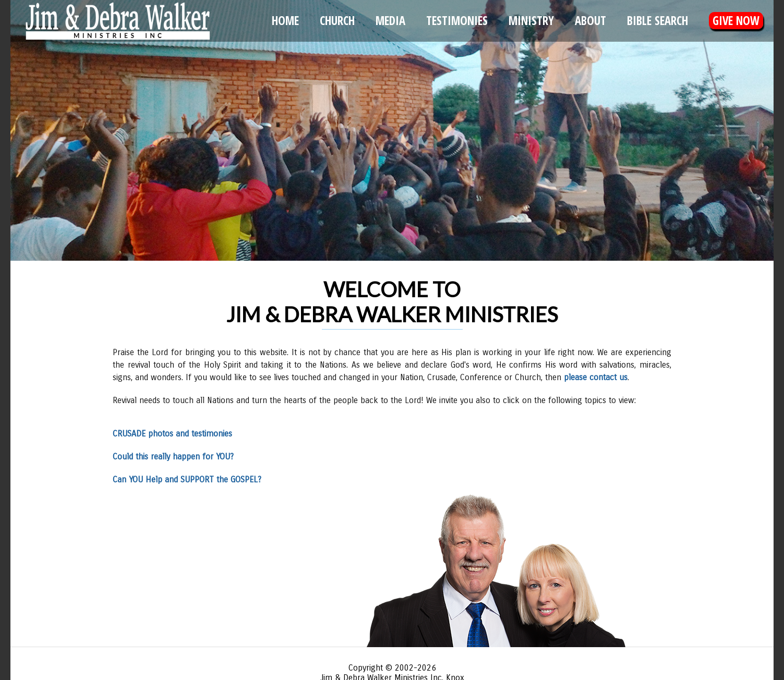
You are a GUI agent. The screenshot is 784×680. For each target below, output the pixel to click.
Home (285, 21)
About (590, 21)
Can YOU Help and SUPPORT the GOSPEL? (187, 479)
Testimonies (457, 21)
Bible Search (658, 21)
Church (337, 21)
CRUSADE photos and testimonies (172, 434)
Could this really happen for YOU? (173, 457)
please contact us (596, 377)
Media (390, 21)
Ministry (531, 21)
